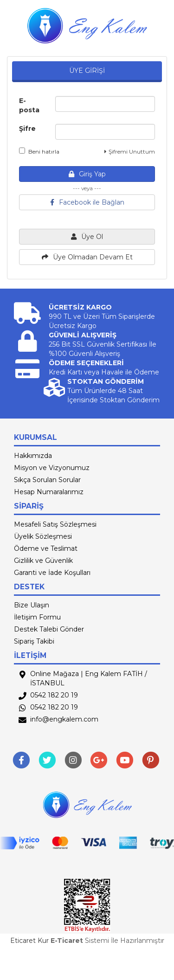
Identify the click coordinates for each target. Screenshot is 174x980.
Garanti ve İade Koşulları (52, 573)
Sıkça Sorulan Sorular (47, 480)
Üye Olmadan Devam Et (87, 257)
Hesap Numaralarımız (49, 492)
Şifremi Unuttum (130, 152)
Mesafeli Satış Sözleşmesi (55, 524)
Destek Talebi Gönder (49, 629)
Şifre (27, 129)
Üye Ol (87, 237)
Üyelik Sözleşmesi (43, 536)
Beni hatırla (39, 151)
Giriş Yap (87, 174)
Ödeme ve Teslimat (46, 548)
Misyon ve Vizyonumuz (52, 468)
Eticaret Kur (29, 941)
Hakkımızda (33, 456)
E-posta (29, 105)
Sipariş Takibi (34, 641)
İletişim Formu (37, 617)
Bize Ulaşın (32, 605)
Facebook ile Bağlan (87, 202)
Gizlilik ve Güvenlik (43, 561)
